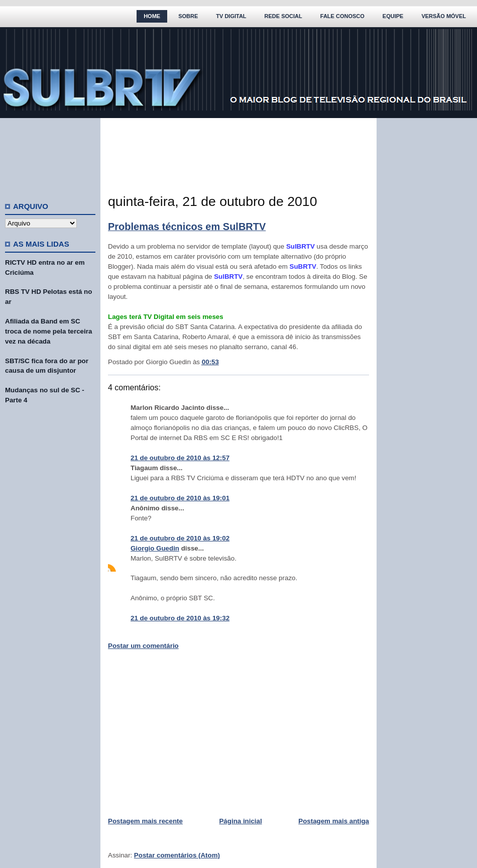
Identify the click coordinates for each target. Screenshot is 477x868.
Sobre (188, 16)
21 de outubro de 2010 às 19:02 (180, 538)
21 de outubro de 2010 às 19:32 (180, 618)
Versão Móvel (444, 16)
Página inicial (240, 821)
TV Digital (231, 16)
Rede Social (283, 16)
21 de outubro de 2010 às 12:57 (180, 458)
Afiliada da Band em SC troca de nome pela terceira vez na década (48, 331)
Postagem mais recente (145, 821)
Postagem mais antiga (334, 821)
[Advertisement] (50, 156)
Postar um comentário (143, 646)
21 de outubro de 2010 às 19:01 (180, 498)
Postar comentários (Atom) (177, 855)
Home (152, 16)
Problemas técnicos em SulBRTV (187, 227)
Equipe (393, 16)
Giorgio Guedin (155, 548)
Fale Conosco (342, 16)
